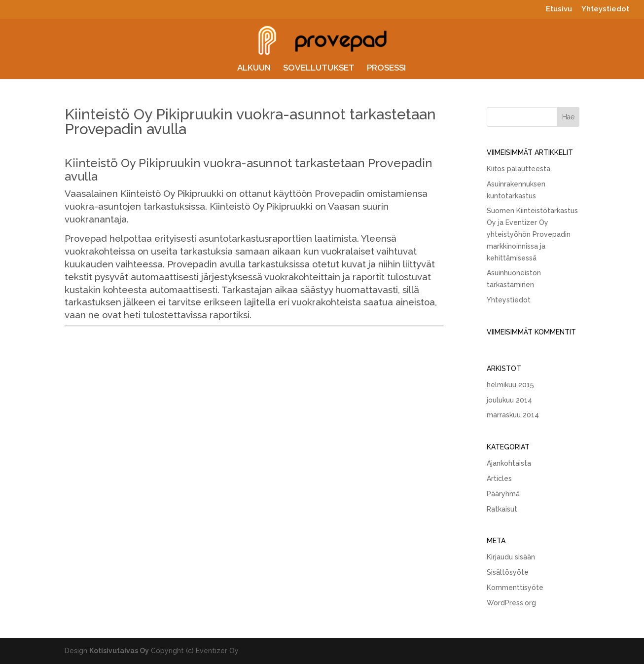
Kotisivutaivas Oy (119, 651)
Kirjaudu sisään (511, 557)
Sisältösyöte (508, 572)
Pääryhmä (503, 494)
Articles (499, 479)
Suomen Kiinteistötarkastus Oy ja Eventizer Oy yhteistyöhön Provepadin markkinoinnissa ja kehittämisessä (532, 234)
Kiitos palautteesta (519, 169)
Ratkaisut (502, 509)
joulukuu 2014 (509, 400)
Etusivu (559, 9)
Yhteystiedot (605, 9)
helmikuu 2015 (510, 385)
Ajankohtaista (509, 463)
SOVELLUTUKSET (319, 68)
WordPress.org (511, 603)
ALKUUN (254, 68)
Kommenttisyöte (515, 588)
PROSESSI (386, 68)
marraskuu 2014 (513, 415)
